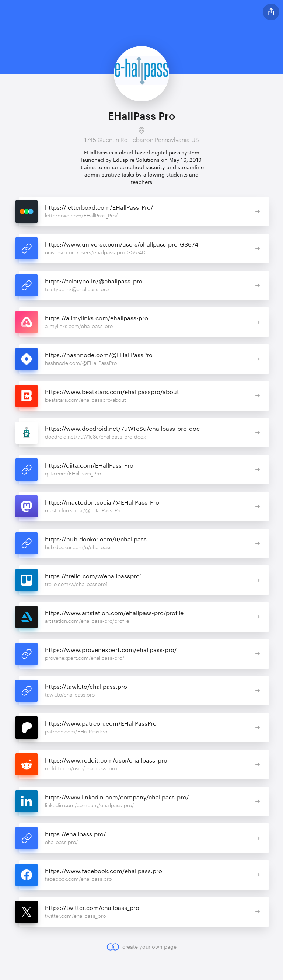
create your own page (141, 947)
